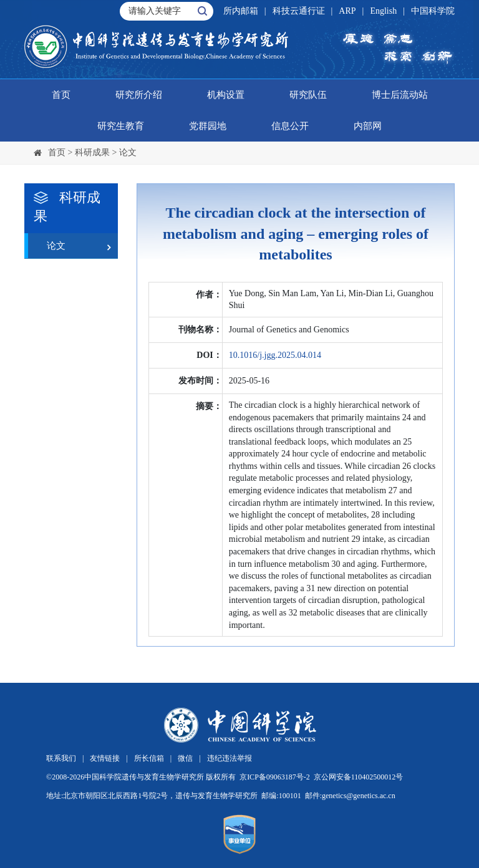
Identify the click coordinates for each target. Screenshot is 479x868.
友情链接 (105, 758)
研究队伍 (308, 95)
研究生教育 (121, 126)
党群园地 (208, 126)
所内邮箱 (241, 11)
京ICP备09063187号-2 (275, 777)
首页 (61, 95)
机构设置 (226, 95)
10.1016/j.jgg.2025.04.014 (275, 355)
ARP (347, 11)
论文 (128, 152)
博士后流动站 (400, 95)
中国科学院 (433, 11)
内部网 (368, 126)
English (383, 11)
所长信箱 (149, 758)
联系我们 (61, 758)
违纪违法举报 (230, 758)
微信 (185, 758)
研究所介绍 (139, 95)
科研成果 (92, 152)
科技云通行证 (299, 11)
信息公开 (290, 126)
